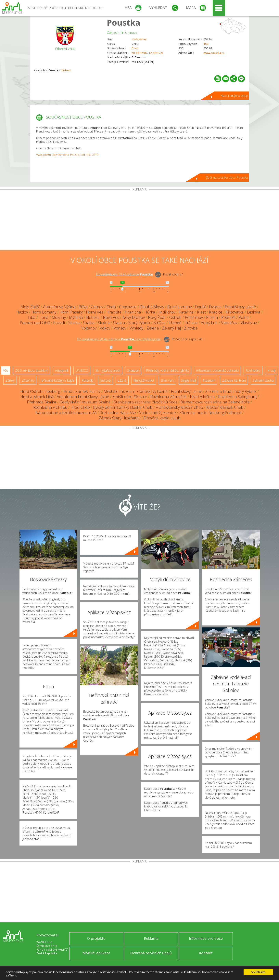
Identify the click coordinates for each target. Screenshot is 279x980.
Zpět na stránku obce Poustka (227, 177)
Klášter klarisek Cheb (225, 407)
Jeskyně (105, 380)
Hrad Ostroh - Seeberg (40, 391)
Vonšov (120, 328)
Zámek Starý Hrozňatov (120, 418)
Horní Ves (95, 312)
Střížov (159, 323)
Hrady (272, 371)
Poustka (124, 22)
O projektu (96, 938)
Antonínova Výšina (59, 307)
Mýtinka (76, 317)
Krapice (216, 312)
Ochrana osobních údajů (151, 953)
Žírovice (191, 328)
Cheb (135, 48)
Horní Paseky (71, 312)
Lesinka (254, 312)
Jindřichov (167, 312)
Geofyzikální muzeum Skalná (85, 402)
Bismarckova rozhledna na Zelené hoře (215, 402)
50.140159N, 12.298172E (148, 53)
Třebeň (175, 323)
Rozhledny (253, 371)
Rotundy (87, 380)
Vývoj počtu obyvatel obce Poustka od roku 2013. (68, 155)
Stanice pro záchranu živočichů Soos (146, 402)
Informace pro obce (206, 938)
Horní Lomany (44, 312)
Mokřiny (59, 317)
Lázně (122, 380)
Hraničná (133, 312)
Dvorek (215, 307)
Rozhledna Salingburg (237, 397)
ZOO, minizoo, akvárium (32, 371)
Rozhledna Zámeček (169, 397)
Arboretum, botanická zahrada (217, 371)
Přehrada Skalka (42, 402)
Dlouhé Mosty (152, 307)
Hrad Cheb (80, 407)
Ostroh (66, 70)
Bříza (83, 307)
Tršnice (191, 323)
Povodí (59, 323)
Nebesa (93, 317)
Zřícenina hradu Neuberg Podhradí (210, 413)
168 (206, 44)
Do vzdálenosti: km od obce (124, 274)
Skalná (104, 323)
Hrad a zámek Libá (37, 397)
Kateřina (186, 312)
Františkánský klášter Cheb (179, 407)
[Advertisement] (140, 221)
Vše (6, 371)
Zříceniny (28, 380)
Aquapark (62, 371)
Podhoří (228, 317)
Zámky (10, 380)
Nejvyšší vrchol (144, 380)
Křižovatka (235, 312)
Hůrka (150, 312)
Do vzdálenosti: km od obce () (119, 339)
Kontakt (206, 953)
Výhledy (136, 328)
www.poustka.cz (214, 53)
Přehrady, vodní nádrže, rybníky (168, 371)
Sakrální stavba (263, 380)
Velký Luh (209, 323)
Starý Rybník (139, 323)
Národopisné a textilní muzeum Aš (66, 413)
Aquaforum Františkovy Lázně (83, 397)
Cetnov (97, 307)
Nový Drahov (134, 317)
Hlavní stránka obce (234, 96)
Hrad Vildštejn (202, 397)
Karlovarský (139, 39)
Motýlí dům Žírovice (130, 397)
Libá (32, 317)
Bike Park (167, 380)
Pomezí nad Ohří (35, 323)
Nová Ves (111, 317)
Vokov (105, 328)
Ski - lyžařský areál (108, 371)
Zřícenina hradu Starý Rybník (231, 391)
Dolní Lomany (180, 307)
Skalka (74, 323)
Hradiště (114, 312)
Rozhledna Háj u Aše (118, 413)
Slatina (119, 323)
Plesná (212, 317)
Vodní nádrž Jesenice (158, 413)
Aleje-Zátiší (30, 307)
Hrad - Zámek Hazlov (82, 391)
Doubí (200, 307)
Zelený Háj (171, 328)
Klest (201, 312)
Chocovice (128, 307)
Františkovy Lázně (240, 307)
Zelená (153, 328)
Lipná (44, 317)
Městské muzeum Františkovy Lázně (136, 391)
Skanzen (133, 371)
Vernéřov (229, 323)
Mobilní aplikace (96, 953)
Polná (244, 317)
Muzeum (209, 380)
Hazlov (22, 312)
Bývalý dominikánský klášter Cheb (123, 407)
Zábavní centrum (234, 380)
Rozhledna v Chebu (50, 407)
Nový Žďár (157, 317)
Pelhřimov (194, 317)
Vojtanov (89, 328)
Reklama (151, 938)
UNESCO (82, 371)
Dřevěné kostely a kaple (58, 380)
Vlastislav (249, 323)
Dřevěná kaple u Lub (162, 418)
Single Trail (188, 380)
